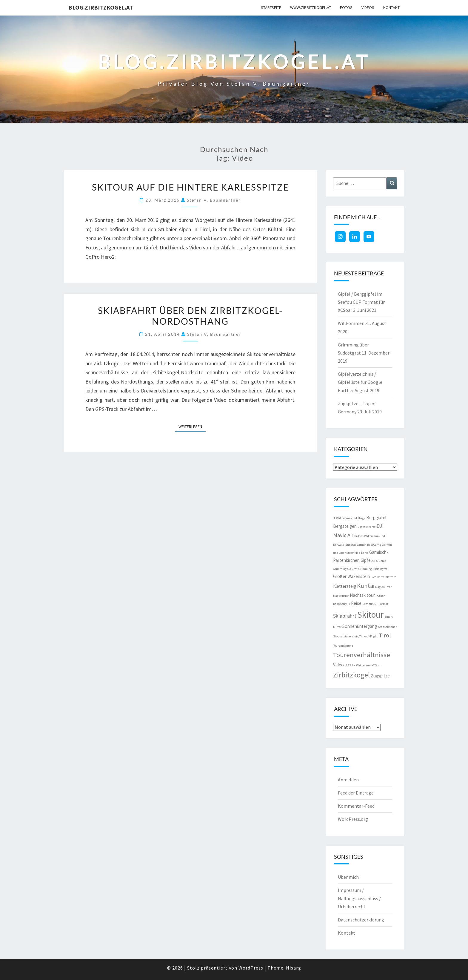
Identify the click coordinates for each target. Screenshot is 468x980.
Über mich (348, 877)
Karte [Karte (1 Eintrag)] (381, 577)
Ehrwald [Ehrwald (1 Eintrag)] (339, 545)
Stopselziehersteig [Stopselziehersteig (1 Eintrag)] (346, 636)
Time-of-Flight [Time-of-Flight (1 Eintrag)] (369, 636)
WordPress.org (353, 819)
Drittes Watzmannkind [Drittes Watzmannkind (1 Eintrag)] (370, 536)
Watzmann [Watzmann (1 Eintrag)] (363, 665)
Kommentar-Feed (356, 806)
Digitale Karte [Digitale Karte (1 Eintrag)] (367, 527)
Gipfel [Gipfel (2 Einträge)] (366, 560)
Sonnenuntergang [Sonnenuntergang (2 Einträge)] (360, 626)
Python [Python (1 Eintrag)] (381, 596)
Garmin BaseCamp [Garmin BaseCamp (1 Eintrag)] (369, 545)
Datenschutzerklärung (361, 920)
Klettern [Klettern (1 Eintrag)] (391, 577)
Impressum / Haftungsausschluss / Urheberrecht (359, 898)
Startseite (271, 7)
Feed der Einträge (356, 793)
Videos (368, 7)
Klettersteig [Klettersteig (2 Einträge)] (345, 586)
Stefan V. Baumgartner (214, 200)
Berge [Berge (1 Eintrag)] (362, 518)
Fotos (346, 7)
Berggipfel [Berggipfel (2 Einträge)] (376, 517)
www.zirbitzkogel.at (311, 7)
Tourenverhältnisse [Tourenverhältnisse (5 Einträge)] (362, 655)
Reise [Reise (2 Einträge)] (356, 603)
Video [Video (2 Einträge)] (338, 665)
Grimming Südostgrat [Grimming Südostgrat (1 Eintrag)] (373, 569)
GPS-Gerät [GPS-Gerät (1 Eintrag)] (379, 561)
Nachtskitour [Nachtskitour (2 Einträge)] (362, 595)
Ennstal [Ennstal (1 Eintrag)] (351, 545)
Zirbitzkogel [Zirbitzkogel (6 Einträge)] (351, 675)
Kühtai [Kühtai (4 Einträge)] (366, 586)
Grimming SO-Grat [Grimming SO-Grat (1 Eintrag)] (345, 569)
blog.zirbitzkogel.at (101, 7)
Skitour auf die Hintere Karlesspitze (190, 187)
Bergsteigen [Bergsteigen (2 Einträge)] (345, 526)
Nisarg (294, 968)
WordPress (251, 968)
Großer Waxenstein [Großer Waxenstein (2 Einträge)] (351, 576)
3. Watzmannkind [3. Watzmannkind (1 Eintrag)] (345, 518)
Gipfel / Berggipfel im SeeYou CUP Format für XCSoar (361, 302)
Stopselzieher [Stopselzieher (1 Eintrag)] (387, 627)
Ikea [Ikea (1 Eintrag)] (374, 577)
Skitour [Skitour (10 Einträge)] (370, 615)
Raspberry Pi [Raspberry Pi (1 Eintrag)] (342, 604)
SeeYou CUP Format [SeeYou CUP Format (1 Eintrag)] (375, 604)
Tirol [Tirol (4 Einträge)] (385, 635)
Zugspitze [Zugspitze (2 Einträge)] (380, 676)
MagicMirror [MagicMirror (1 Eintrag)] (341, 596)
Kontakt (391, 7)
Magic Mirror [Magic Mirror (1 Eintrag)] (383, 587)
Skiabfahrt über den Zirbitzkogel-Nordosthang (190, 316)
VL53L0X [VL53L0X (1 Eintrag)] (350, 665)
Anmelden (348, 780)
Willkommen (351, 323)
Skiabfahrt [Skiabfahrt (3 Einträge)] (345, 616)
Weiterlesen (192, 426)
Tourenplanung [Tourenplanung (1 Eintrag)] (343, 646)
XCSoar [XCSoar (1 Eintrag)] (376, 665)
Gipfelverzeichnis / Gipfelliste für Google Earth (360, 382)
